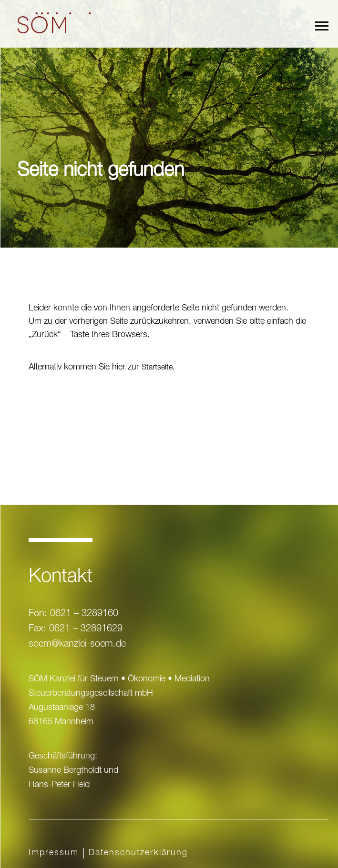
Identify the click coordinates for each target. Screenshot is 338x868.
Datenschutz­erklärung (138, 853)
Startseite (157, 368)
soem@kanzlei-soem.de (77, 645)
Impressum (54, 853)
